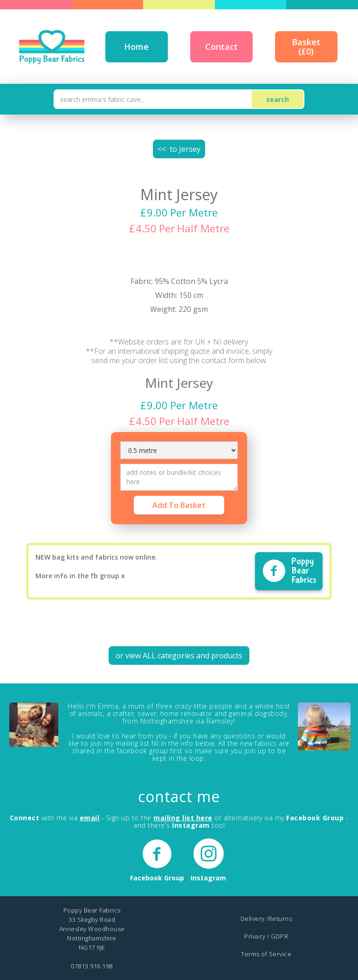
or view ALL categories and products (179, 656)
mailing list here (183, 818)
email (90, 818)
